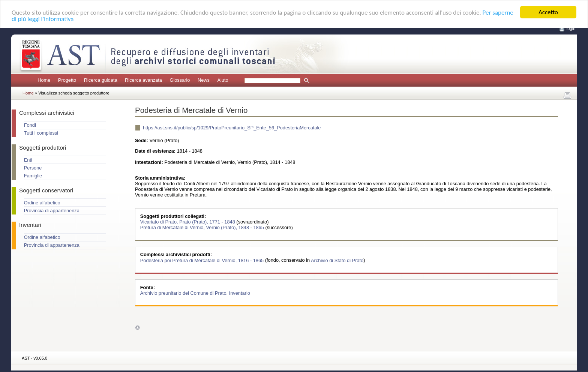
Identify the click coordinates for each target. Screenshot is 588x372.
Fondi (30, 125)
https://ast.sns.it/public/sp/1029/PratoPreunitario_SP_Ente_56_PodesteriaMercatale (232, 128)
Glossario (180, 80)
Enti (28, 160)
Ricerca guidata (101, 80)
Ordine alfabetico (42, 203)
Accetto (548, 12)
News (204, 80)
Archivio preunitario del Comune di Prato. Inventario (195, 293)
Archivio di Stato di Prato (337, 260)
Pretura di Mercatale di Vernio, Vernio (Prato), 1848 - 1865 (203, 227)
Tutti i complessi (41, 133)
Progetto (67, 80)
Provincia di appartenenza (52, 211)
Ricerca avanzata (143, 80)
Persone (33, 168)
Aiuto (223, 80)
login (571, 28)
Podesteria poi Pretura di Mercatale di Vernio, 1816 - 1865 (203, 260)
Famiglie (33, 176)
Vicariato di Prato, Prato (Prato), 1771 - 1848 (188, 222)
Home (44, 80)
